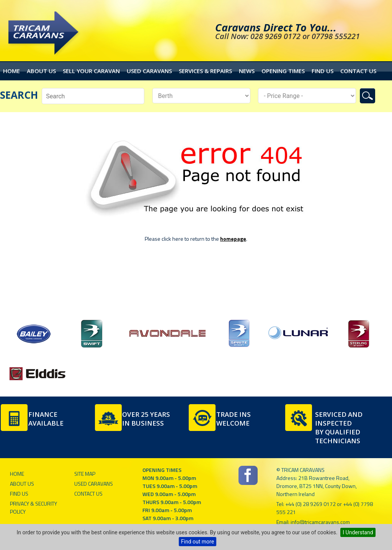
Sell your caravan (91, 71)
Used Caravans (149, 71)
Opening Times (283, 71)
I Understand (358, 532)
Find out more (198, 542)
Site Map (85, 474)
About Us (41, 71)
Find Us (323, 71)
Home (11, 71)
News (247, 71)
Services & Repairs (205, 71)
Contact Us (358, 71)
